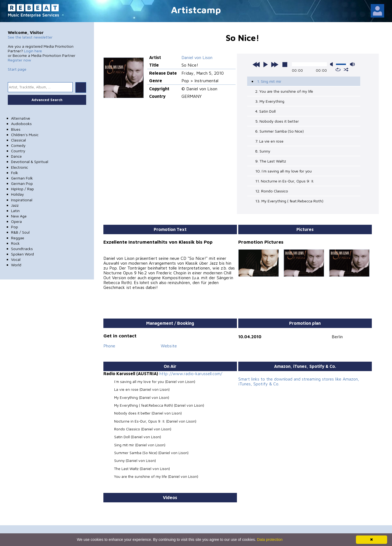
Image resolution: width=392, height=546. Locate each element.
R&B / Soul (20, 232)
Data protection (270, 540)
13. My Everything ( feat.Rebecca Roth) (289, 201)
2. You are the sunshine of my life (284, 91)
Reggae (18, 238)
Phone (109, 346)
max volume (352, 64)
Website (169, 346)
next (275, 64)
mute (332, 64)
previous (256, 64)
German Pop (22, 183)
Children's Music (25, 135)
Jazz (15, 205)
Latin (15, 211)
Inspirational (22, 200)
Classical (18, 140)
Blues (16, 129)
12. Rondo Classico (272, 191)
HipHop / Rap (22, 189)
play (265, 64)
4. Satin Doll (265, 111)
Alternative (21, 118)
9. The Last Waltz (271, 161)
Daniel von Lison (197, 57)
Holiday (17, 194)
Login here (33, 51)
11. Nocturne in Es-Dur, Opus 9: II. (285, 181)
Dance (16, 156)
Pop (15, 227)
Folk (15, 173)
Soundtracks (22, 249)
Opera (16, 221)
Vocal (16, 259)
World (16, 265)
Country (18, 151)
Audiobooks (21, 124)
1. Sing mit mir (269, 81)
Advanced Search (47, 100)
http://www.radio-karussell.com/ (191, 374)
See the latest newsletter (30, 37)
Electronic (20, 167)
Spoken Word (22, 254)
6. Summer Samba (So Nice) (279, 131)
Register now (19, 60)
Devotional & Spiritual (30, 162)
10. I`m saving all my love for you (283, 171)
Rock (15, 243)
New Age (19, 216)
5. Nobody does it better (277, 121)
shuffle (346, 70)
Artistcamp (196, 10)
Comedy (18, 145)
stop (285, 64)
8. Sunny (263, 151)
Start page (17, 69)
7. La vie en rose (269, 141)
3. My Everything (270, 101)
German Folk (22, 178)
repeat (338, 70)
